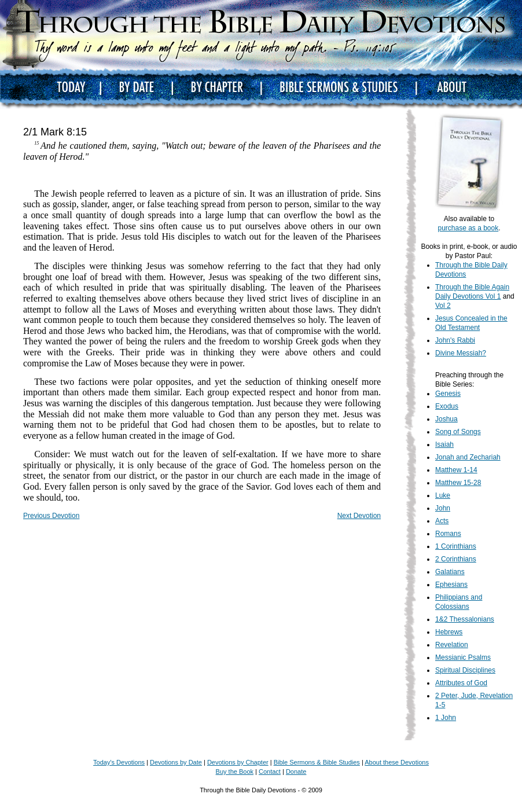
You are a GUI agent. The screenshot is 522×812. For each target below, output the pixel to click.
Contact (270, 771)
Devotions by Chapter (238, 762)
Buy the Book (235, 771)
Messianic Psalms (463, 657)
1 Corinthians (456, 546)
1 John (446, 718)
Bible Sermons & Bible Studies (317, 762)
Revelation (452, 645)
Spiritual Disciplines (465, 670)
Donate (296, 771)
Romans (448, 534)
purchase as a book (468, 228)
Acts (442, 521)
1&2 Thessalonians (465, 619)
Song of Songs (458, 432)
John (443, 508)
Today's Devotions (119, 762)
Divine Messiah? (461, 353)
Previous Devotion (51, 516)
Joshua (446, 419)
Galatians (450, 572)
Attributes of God (461, 683)
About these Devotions (397, 762)
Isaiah (444, 444)
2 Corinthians (456, 559)
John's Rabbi (455, 340)
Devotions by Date (176, 762)
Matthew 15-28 (458, 483)
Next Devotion (359, 516)
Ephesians (451, 585)
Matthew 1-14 (456, 470)
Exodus (447, 406)
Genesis (448, 394)
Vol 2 (443, 306)
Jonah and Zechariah (468, 457)
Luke (443, 495)
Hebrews (449, 632)
